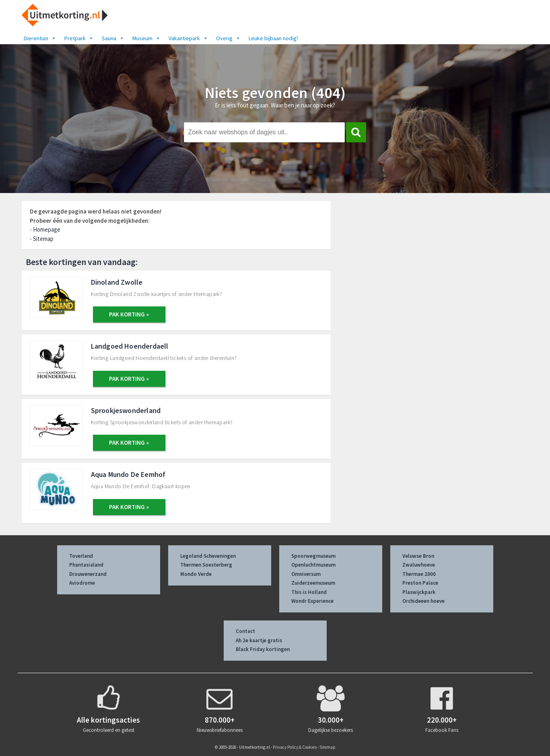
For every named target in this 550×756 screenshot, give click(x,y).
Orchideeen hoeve (423, 601)
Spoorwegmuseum (313, 556)
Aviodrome (82, 583)
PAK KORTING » (129, 314)
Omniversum (306, 574)
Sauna (113, 38)
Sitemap (43, 239)
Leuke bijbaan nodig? (274, 38)
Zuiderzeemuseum (313, 583)
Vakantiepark (188, 38)
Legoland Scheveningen (208, 556)
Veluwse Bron (418, 556)
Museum (146, 38)
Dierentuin (40, 38)
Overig (228, 38)
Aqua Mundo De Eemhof (128, 474)
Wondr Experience (312, 601)
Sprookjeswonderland (126, 410)
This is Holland (309, 592)
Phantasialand (86, 565)
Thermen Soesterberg (206, 565)
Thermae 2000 (419, 574)
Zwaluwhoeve (419, 565)
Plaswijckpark (419, 592)
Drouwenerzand (88, 574)
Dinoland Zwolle (117, 282)
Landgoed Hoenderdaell (130, 346)
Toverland (81, 556)
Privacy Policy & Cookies (295, 747)
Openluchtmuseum (313, 565)
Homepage (47, 229)
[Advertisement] (439, 260)
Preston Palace (420, 583)
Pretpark (79, 38)
